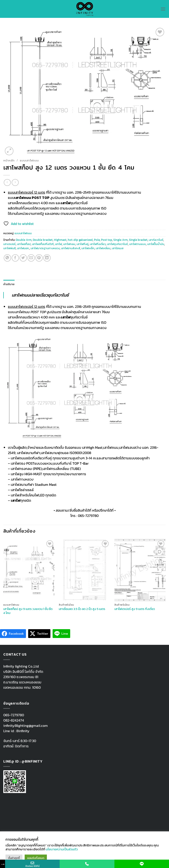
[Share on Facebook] (15, 258)
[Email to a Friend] (31, 258)
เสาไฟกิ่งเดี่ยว (98, 244)
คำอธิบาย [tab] (9, 284)
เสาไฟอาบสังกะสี (71, 248)
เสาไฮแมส (118, 248)
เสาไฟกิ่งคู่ (83, 244)
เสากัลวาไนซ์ (156, 240)
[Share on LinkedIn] (47, 258)
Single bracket (138, 240)
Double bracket (43, 240)
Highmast (60, 240)
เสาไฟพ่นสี (9, 248)
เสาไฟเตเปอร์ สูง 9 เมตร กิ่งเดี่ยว (135, 609)
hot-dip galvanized (80, 240)
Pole (97, 240)
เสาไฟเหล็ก (88, 248)
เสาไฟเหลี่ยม (103, 248)
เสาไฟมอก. (23, 248)
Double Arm (24, 240)
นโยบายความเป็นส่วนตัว (62, 849)
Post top (107, 240)
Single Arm (120, 240)
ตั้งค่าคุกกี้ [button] (14, 858)
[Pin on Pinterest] (39, 258)
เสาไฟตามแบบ (138, 244)
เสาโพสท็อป (24, 244)
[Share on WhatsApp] (7, 258)
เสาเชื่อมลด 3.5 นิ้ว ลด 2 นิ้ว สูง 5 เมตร (82, 609)
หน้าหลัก (9, 160)
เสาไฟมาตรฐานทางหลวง (45, 248)
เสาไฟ (58, 244)
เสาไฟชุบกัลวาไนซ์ (117, 244)
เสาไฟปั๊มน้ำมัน (156, 244)
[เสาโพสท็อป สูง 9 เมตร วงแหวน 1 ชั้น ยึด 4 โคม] (29, 570)
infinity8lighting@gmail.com (26, 726)
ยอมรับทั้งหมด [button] (36, 858)
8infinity (23, 731)
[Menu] (163, 9)
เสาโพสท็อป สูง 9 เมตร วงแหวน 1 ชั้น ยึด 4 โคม (28, 611)
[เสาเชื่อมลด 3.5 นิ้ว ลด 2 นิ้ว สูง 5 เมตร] (84, 570)
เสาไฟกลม (69, 244)
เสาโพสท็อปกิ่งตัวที (43, 244)
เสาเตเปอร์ (9, 244)
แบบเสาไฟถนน (29, 160)
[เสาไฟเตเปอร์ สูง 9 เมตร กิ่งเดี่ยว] (140, 570)
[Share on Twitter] (23, 258)
